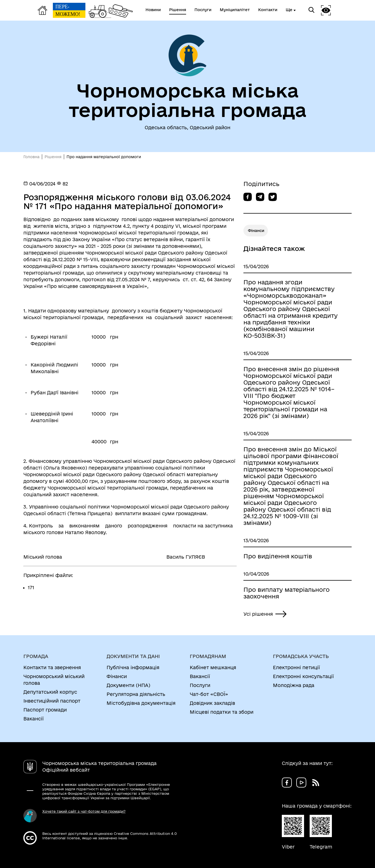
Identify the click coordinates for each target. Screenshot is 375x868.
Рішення (53, 157)
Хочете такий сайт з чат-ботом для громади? (84, 811)
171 (31, 587)
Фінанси (256, 231)
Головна (31, 157)
